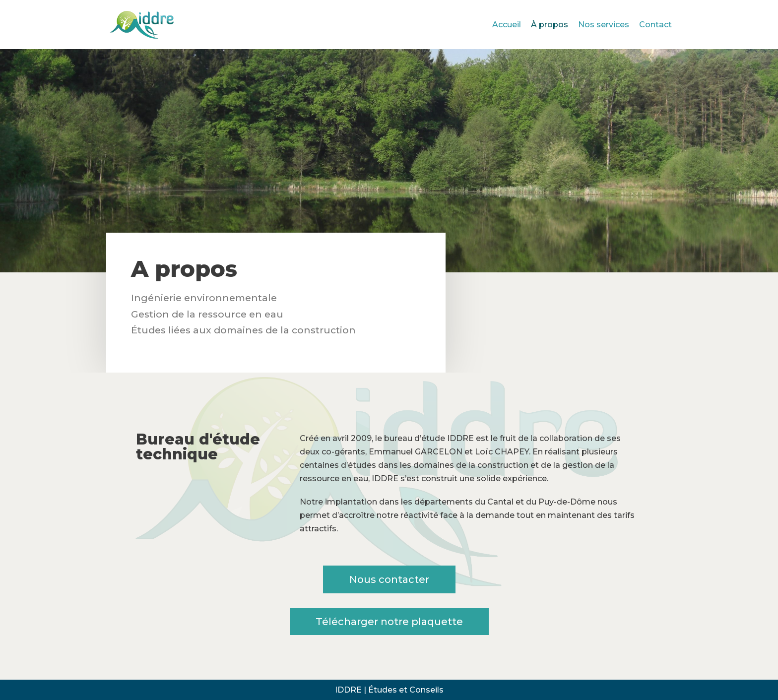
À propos (550, 25)
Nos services (604, 25)
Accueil (507, 25)
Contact (655, 25)
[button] (389, 579)
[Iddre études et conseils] (143, 25)
